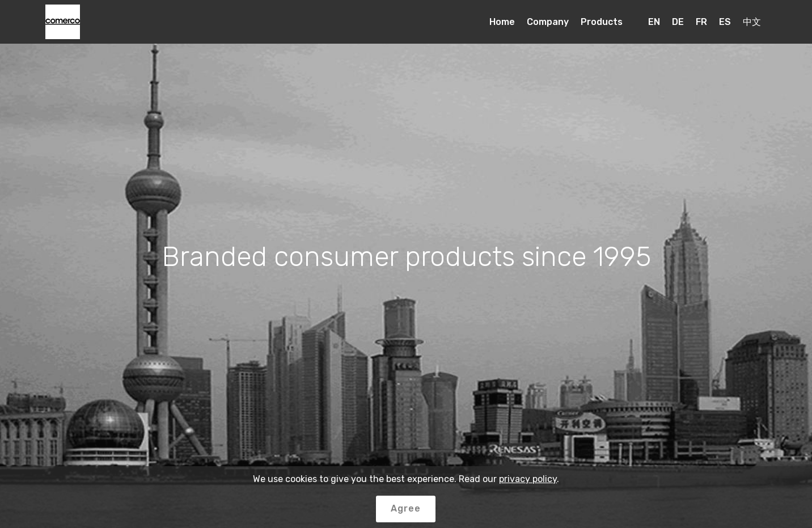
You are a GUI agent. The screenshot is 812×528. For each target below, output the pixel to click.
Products (602, 22)
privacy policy (528, 479)
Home (502, 22)
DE (678, 22)
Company (548, 22)
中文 (752, 22)
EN (654, 22)
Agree (406, 508)
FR (701, 22)
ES (725, 22)
